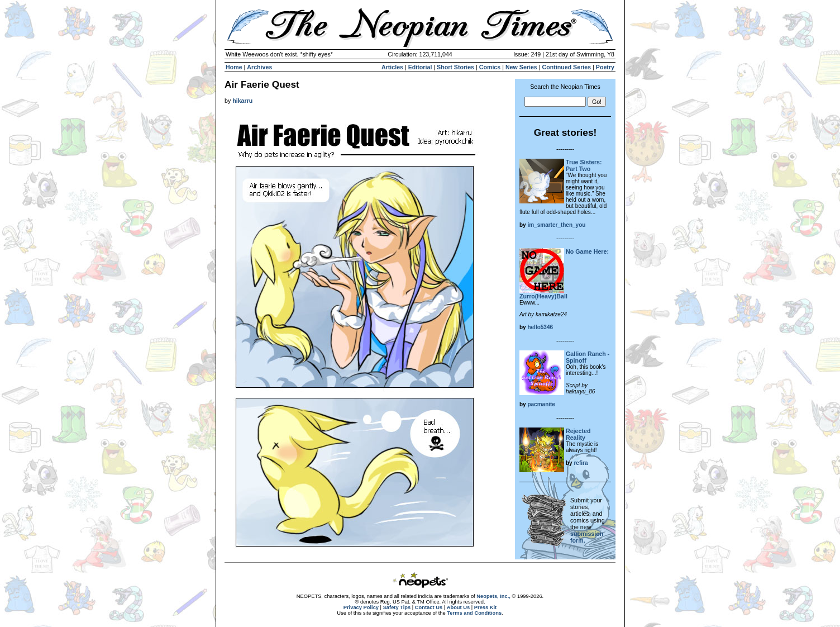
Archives (259, 67)
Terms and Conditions (474, 613)
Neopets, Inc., (493, 596)
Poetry (605, 67)
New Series (521, 67)
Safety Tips (397, 607)
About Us (458, 607)
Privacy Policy (361, 607)
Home (234, 67)
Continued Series (566, 67)
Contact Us (429, 607)
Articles (392, 67)
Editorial (420, 67)
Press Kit (485, 607)
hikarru (242, 101)
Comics (490, 67)
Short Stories (455, 67)
